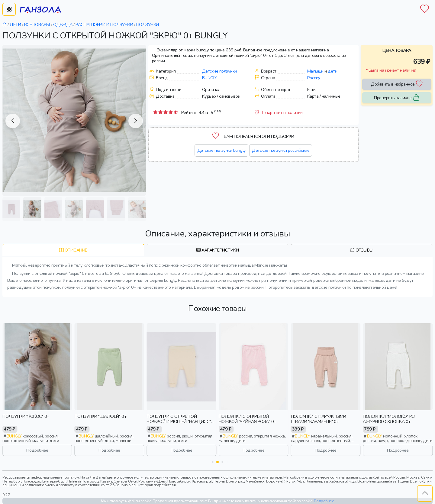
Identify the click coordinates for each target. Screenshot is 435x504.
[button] (13, 121)
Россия (314, 78)
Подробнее (37, 450)
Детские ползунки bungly (221, 150)
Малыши (315, 71)
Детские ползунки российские (281, 150)
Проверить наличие (397, 98)
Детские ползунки (219, 71)
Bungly (210, 78)
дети (332, 71)
